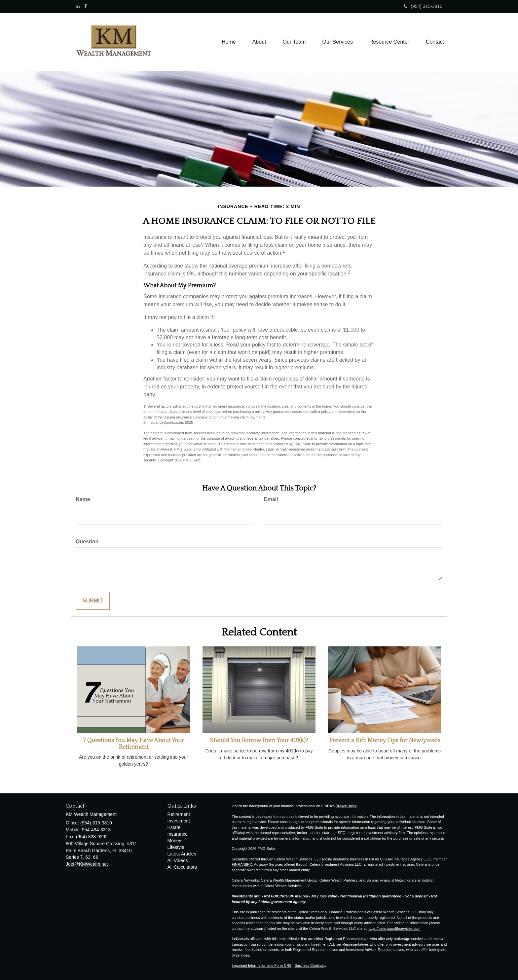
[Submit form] (93, 601)
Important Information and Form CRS (262, 965)
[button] (259, 42)
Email (271, 499)
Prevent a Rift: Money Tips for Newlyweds (385, 741)
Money (174, 841)
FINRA (237, 864)
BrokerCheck (346, 806)
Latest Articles (182, 854)
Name (83, 499)
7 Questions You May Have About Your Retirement (133, 744)
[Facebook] (86, 6)
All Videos (178, 860)
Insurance (178, 834)
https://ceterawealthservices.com (394, 928)
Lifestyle (176, 847)
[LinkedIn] (78, 6)
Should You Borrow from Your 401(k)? (259, 741)
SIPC (248, 864)
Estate (174, 827)
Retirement (179, 814)
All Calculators (182, 867)
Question (87, 542)
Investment (179, 821)
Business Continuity (310, 965)
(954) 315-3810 (423, 6)
